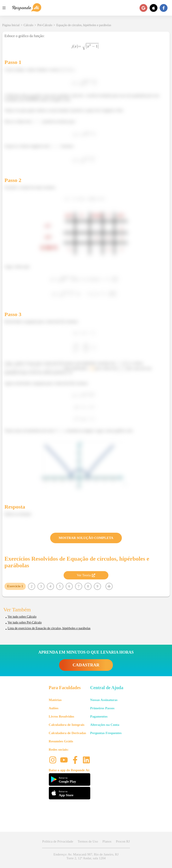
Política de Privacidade (58, 841)
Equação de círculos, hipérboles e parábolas (84, 25)
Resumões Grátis (61, 741)
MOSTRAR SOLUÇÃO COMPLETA (86, 538)
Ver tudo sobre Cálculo (22, 617)
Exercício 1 (15, 586)
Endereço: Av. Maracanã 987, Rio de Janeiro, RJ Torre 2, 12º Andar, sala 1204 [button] (86, 856)
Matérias (55, 700)
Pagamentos (99, 716)
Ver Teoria (86, 575)
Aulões (54, 708)
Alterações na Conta (105, 725)
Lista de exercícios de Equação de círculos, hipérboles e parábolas (49, 628)
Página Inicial (11, 25)
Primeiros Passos (102, 708)
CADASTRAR (86, 665)
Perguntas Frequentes (106, 733)
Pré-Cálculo (45, 25)
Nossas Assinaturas (104, 700)
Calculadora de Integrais (67, 725)
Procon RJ (123, 841)
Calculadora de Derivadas (68, 733)
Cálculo (28, 25)
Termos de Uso (88, 841)
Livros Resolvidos (62, 716)
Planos (107, 841)
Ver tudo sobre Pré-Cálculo (25, 622)
